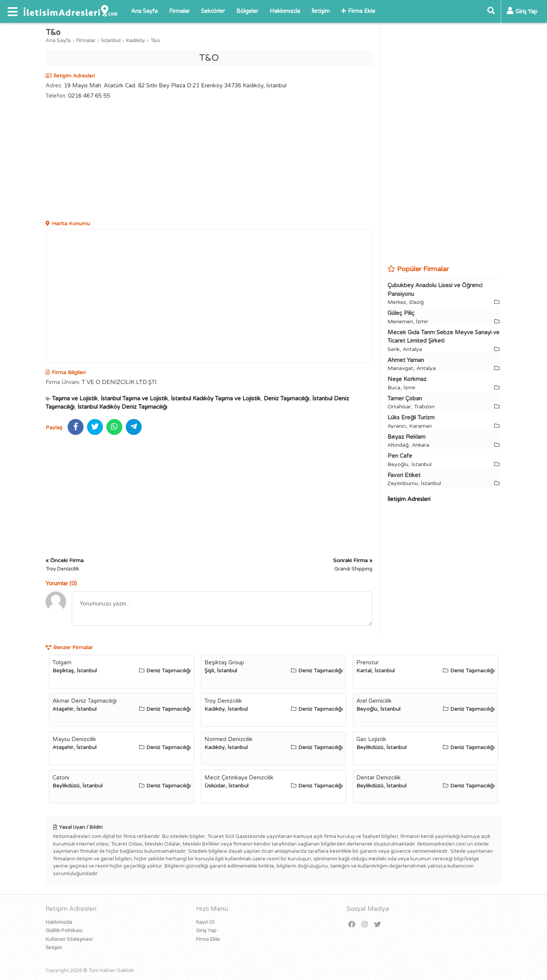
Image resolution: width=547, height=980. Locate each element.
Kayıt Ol (205, 922)
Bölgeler (247, 11)
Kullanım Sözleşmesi (69, 939)
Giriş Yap (206, 931)
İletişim (321, 11)
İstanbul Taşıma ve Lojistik (134, 398)
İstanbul (111, 41)
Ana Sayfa (144, 11)
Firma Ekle (358, 11)
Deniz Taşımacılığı (286, 398)
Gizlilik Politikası (64, 931)
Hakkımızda (285, 11)
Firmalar (179, 11)
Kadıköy (135, 41)
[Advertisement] (209, 161)
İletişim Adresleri (409, 499)
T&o (155, 41)
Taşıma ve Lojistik (75, 398)
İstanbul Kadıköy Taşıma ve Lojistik (216, 398)
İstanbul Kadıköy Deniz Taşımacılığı (122, 407)
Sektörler (213, 11)
